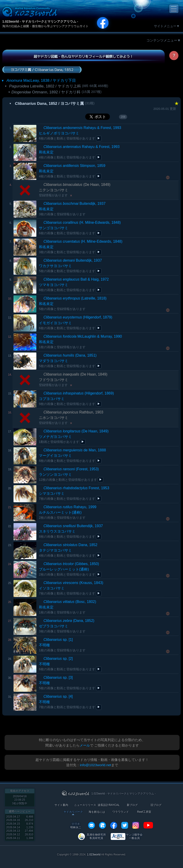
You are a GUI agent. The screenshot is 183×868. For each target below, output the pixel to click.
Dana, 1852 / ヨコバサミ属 (49, 104)
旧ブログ (156, 805)
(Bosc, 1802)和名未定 (67, 607)
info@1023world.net (96, 765)
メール (85, 745)
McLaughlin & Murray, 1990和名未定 (80, 342)
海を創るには (97, 812)
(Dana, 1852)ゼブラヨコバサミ (67, 626)
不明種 (62, 645)
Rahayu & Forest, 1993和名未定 (79, 152)
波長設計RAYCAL (109, 805)
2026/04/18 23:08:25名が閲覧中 (20, 800)
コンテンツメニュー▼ (164, 40)
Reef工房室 (144, 812)
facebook (114, 825)
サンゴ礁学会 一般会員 (134, 836)
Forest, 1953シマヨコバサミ (74, 493)
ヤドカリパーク (73, 812)
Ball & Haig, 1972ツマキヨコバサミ (74, 285)
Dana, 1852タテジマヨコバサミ (68, 550)
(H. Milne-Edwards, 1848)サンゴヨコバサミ (80, 228)
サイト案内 (61, 805)
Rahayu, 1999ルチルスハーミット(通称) (68, 512)
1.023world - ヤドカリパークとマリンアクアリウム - (40, 21)
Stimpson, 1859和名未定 (72, 171)
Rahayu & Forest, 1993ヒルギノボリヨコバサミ (80, 133)
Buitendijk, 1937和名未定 (72, 209)
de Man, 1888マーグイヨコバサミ (72, 455)
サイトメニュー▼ (167, 26)
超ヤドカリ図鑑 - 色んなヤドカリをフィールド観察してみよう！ (83, 56)
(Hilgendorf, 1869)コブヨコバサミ (76, 398)
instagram (136, 825)
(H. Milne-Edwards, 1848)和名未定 (81, 247)
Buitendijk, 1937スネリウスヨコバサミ (71, 531)
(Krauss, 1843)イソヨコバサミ (71, 588)
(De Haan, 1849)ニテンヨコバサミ (75, 190)
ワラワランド (121, 812)
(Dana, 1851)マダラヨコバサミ (68, 361)
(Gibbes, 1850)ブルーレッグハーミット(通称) (69, 569)
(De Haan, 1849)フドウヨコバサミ (73, 380)
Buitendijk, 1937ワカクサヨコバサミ (70, 266)
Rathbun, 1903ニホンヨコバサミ (71, 417)
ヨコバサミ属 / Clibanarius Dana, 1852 (42, 69)
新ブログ (132, 805)
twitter (125, 825)
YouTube (148, 825)
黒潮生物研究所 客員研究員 (96, 836)
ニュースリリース (85, 805)
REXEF (102, 825)
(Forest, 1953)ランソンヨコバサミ (69, 474)
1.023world (94, 855)
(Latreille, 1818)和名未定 (73, 304)
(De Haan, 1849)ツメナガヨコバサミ (74, 436)
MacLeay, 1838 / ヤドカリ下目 (41, 80)
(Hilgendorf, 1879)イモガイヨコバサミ (76, 322)
